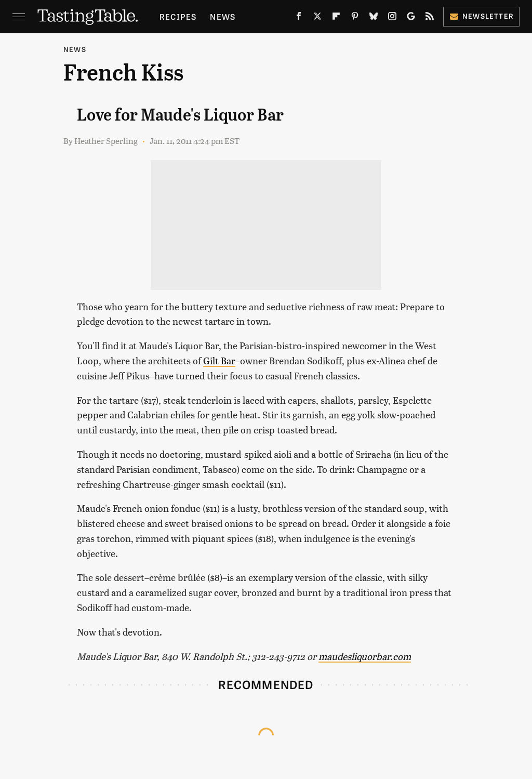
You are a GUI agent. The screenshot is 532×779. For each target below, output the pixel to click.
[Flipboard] (336, 18)
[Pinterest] (355, 18)
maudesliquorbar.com (365, 656)
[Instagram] (392, 18)
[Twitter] (317, 18)
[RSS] (430, 18)
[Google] (411, 18)
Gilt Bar (219, 360)
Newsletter (481, 16)
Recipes (178, 16)
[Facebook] (299, 18)
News (223, 16)
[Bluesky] (374, 18)
